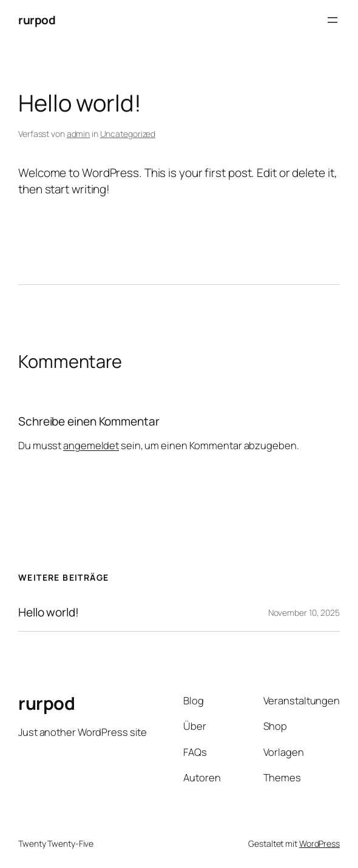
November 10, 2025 (304, 613)
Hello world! (49, 613)
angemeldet (91, 445)
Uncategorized (128, 134)
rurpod (37, 20)
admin (79, 134)
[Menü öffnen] (333, 20)
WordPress (319, 843)
